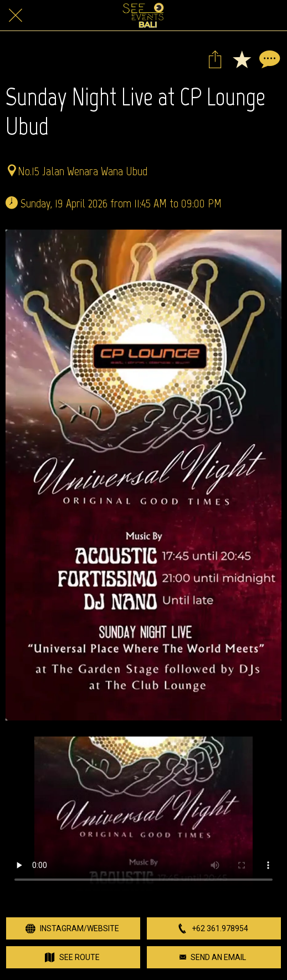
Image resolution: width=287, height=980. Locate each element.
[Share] (215, 59)
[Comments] (268, 59)
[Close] (16, 16)
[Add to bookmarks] (242, 59)
